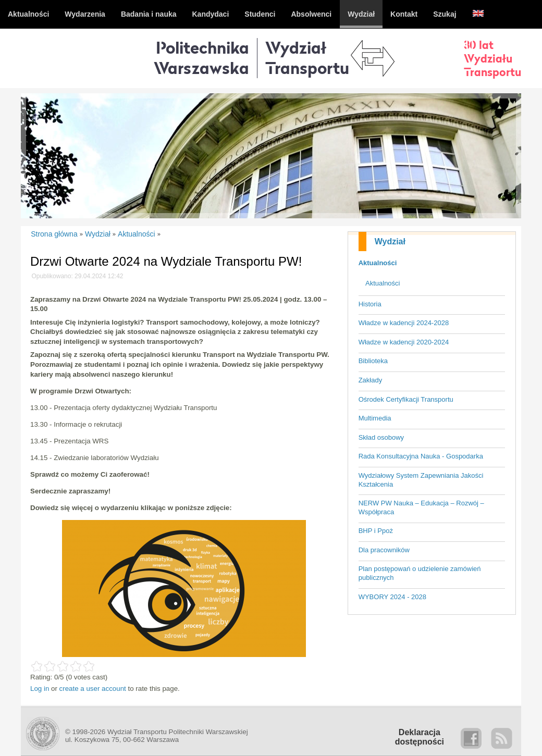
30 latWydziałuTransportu (492, 58)
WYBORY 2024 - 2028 (392, 597)
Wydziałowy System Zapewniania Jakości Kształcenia (421, 480)
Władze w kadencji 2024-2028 (404, 323)
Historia (370, 304)
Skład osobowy (381, 437)
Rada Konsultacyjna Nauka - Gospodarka (421, 456)
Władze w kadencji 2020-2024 (404, 342)
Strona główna (54, 234)
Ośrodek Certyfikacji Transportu (406, 399)
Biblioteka (373, 361)
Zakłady (371, 380)
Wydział (390, 241)
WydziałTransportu (307, 58)
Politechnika (201, 58)
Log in (40, 689)
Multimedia (375, 418)
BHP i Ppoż (376, 531)
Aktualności (378, 263)
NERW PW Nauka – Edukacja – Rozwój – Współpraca (421, 507)
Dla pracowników (384, 550)
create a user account (93, 689)
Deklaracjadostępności (420, 737)
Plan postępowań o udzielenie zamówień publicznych (420, 573)
